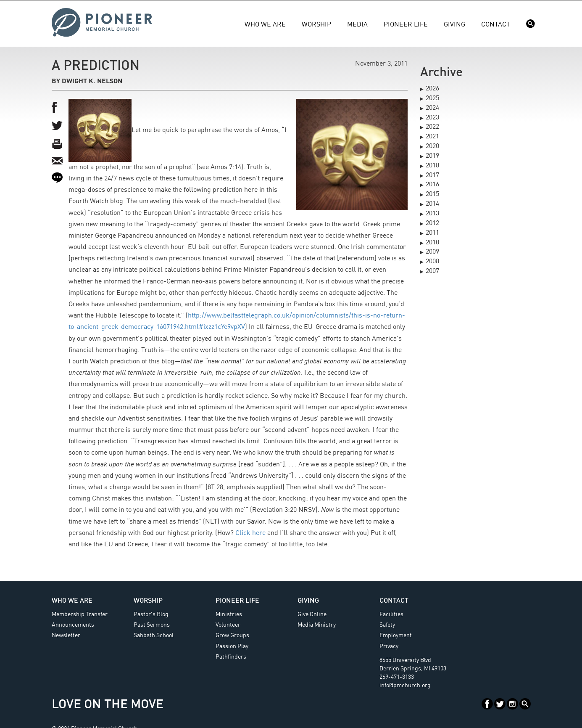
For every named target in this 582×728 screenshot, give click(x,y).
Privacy (389, 646)
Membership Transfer (80, 614)
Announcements (73, 625)
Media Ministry (317, 625)
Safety (387, 625)
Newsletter (66, 635)
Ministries (229, 614)
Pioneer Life (406, 25)
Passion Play (232, 646)
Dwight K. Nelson (92, 82)
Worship (316, 25)
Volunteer (228, 625)
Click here (250, 533)
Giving (454, 25)
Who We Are (265, 25)
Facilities (391, 614)
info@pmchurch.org (405, 686)
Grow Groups (232, 635)
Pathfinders (231, 657)
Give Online (312, 614)
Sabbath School (154, 635)
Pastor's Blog (151, 614)
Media (357, 25)
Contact (496, 25)
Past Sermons (152, 625)
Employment (396, 635)
